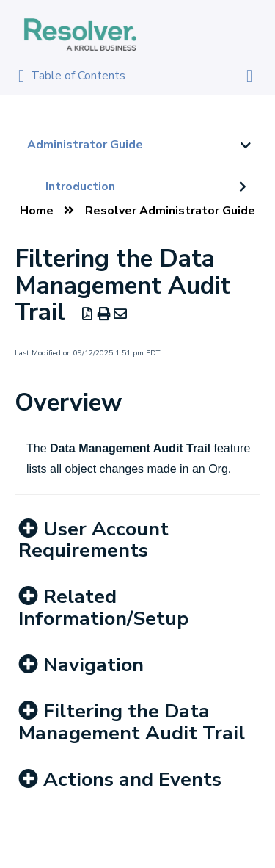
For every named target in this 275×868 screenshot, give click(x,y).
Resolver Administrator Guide (170, 211)
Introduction (80, 187)
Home (37, 211)
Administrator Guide (85, 145)
